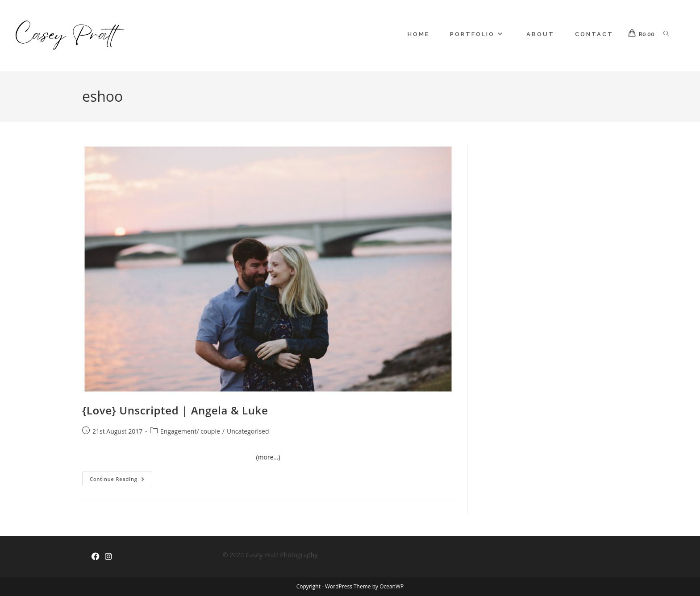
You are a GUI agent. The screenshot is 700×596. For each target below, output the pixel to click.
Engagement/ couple (190, 431)
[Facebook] (96, 556)
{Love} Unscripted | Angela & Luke (175, 410)
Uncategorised (248, 431)
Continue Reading (121, 480)
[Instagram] (108, 556)
